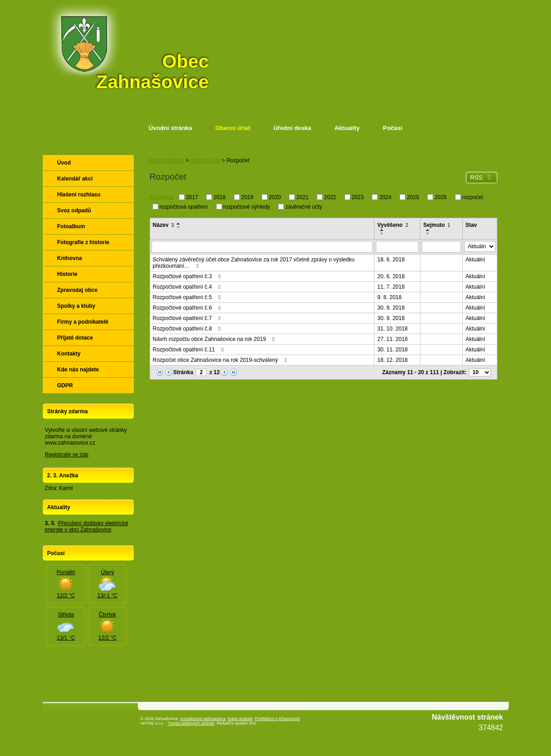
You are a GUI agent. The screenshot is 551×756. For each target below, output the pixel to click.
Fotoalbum (71, 226)
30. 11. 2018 (392, 350)
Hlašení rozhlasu (79, 195)
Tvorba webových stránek (191, 723)
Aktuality (347, 128)
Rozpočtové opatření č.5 (188, 297)
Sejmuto (437, 225)
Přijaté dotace (75, 338)
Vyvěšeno (393, 225)
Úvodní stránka (170, 128)
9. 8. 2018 (389, 297)
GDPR (65, 386)
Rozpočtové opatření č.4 (188, 287)
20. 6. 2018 (391, 276)
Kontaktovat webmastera (203, 719)
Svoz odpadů (74, 210)
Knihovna (70, 258)
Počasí (393, 128)
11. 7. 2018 (391, 287)
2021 (302, 197)
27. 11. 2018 (392, 339)
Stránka (183, 372)
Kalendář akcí (75, 179)
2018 (220, 197)
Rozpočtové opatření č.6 (188, 308)
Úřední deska (292, 128)
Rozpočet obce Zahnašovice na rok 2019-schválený (221, 360)
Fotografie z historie (83, 242)
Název (164, 225)
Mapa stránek (240, 719)
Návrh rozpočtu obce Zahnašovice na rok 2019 (215, 339)
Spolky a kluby (76, 306)
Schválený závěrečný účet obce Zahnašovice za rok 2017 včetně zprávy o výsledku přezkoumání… (254, 263)
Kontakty (69, 354)
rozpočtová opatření (184, 206)
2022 (330, 197)
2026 (441, 197)
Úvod (64, 163)
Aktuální (475, 260)
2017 (192, 197)
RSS (481, 178)
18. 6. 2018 (391, 260)
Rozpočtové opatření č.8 (188, 329)
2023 (358, 197)
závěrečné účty (304, 206)
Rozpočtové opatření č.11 (190, 350)
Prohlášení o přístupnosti (278, 719)
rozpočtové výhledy (247, 206)
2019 (247, 197)
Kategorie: (162, 197)
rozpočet (473, 197)
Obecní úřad (233, 128)
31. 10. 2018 (392, 329)
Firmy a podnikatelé (83, 322)
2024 (385, 197)
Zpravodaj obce (78, 290)
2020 (275, 197)
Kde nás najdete (78, 370)
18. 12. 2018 (392, 360)
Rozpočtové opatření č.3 (188, 276)
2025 (413, 197)
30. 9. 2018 (391, 308)
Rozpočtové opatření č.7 (188, 318)
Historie (68, 274)
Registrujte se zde (67, 455)
